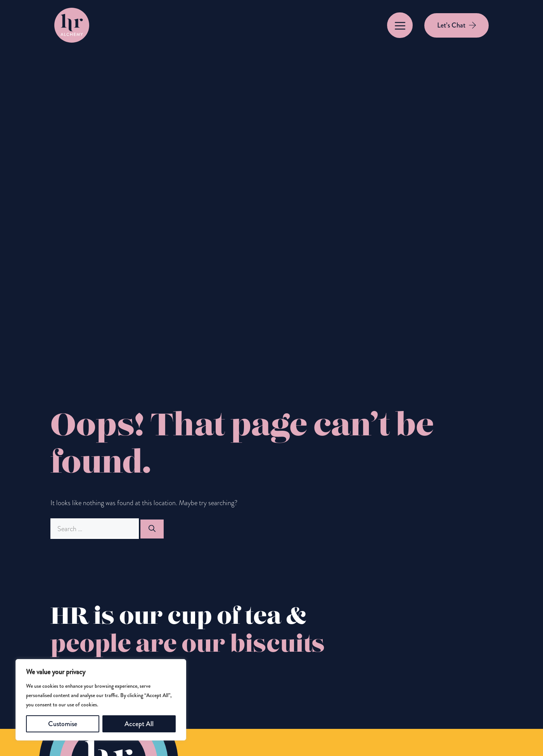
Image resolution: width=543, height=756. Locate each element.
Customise (63, 724)
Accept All (139, 724)
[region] (101, 700)
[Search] (152, 529)
